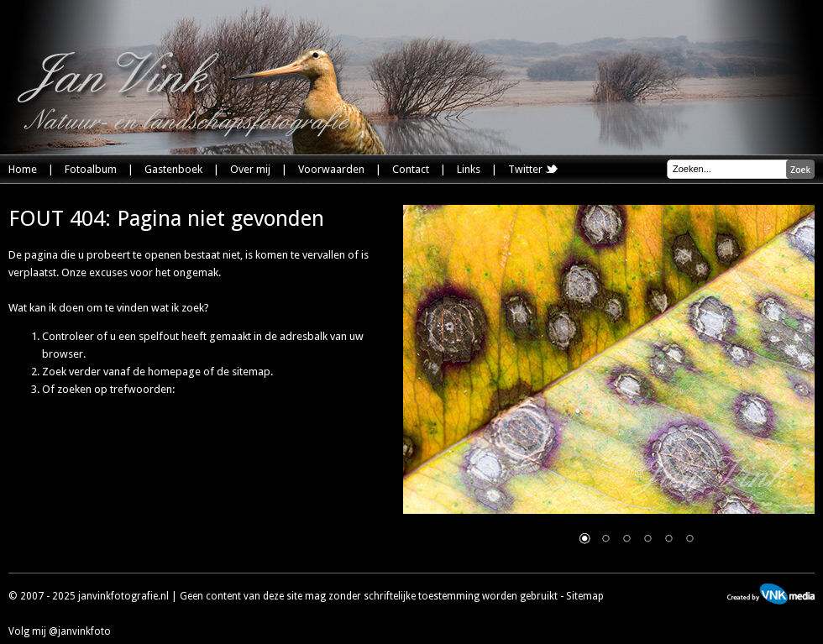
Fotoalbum (91, 169)
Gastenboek (173, 169)
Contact (411, 169)
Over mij (250, 169)
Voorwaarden (331, 169)
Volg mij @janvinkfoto (60, 631)
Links (469, 169)
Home (23, 169)
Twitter (533, 169)
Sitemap (585, 596)
